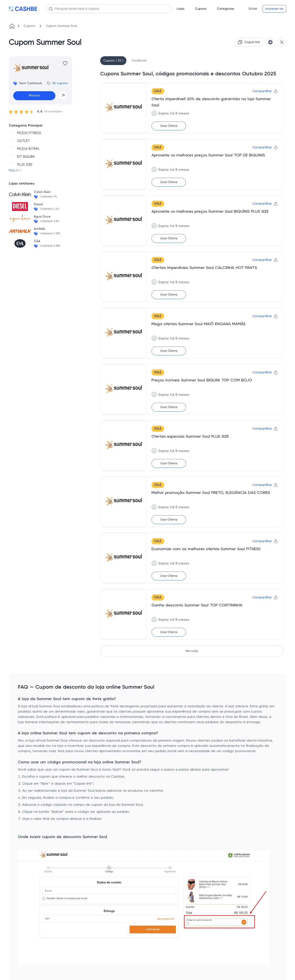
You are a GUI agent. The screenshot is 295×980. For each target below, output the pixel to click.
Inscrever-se (274, 9)
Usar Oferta (169, 126)
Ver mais (192, 651)
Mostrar (34, 96)
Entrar (253, 9)
